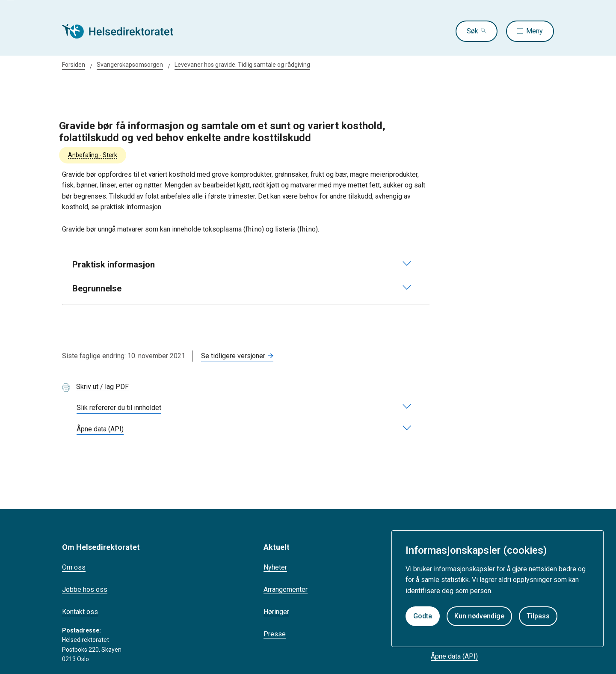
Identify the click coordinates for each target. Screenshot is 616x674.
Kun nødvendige (479, 616)
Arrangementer (286, 589)
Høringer (276, 612)
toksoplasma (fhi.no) (233, 229)
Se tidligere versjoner (233, 356)
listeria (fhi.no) (296, 229)
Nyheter (275, 567)
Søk (472, 31)
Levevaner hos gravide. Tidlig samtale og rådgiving (242, 65)
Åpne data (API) (454, 656)
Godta (423, 616)
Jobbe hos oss (85, 589)
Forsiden (74, 65)
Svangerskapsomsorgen (130, 65)
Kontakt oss (80, 612)
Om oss (74, 567)
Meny (535, 31)
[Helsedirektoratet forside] (124, 31)
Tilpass (538, 616)
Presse (275, 634)
